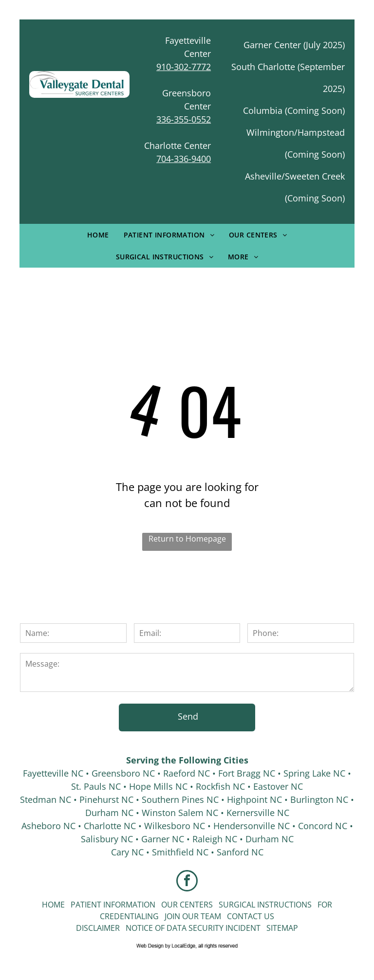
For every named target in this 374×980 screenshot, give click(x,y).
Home (53, 905)
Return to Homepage (187, 539)
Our (169, 905)
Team (211, 916)
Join (172, 916)
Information (129, 905)
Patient (86, 905)
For (325, 905)
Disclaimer (98, 928)
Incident (243, 928)
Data (177, 928)
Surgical (237, 905)
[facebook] (187, 882)
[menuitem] (98, 235)
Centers (196, 905)
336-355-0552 (184, 119)
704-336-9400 (184, 159)
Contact (244, 916)
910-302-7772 (184, 67)
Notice (139, 928)
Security (206, 928)
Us (269, 916)
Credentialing (129, 916)
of (160, 928)
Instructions (284, 905)
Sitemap (282, 928)
